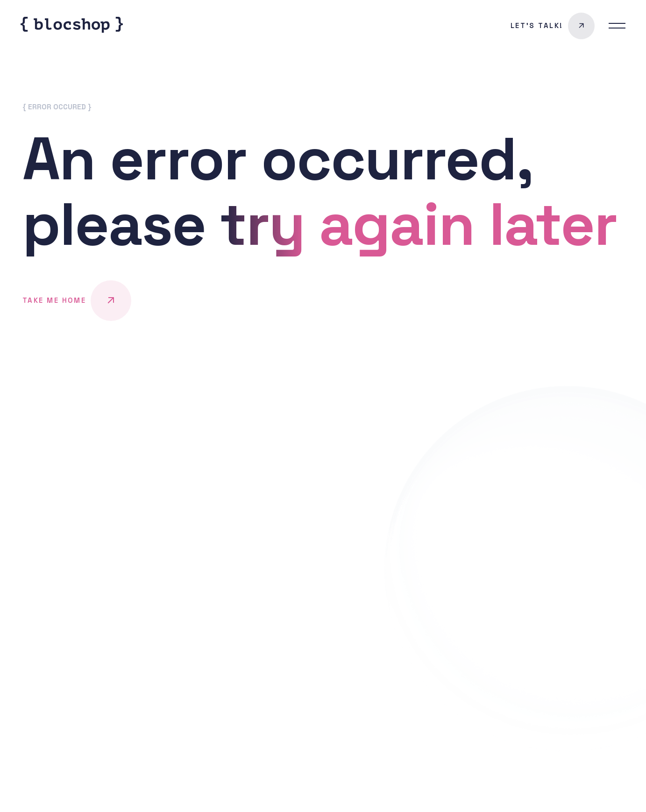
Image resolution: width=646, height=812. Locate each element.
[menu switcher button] (617, 26)
